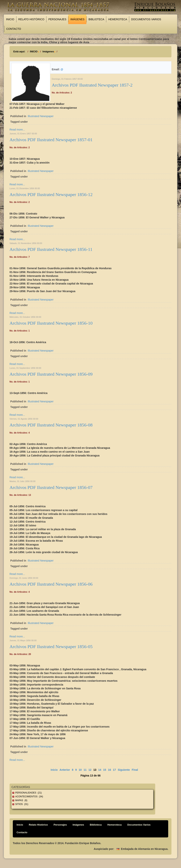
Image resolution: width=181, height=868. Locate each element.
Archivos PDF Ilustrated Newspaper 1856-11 (51, 249)
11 (85, 770)
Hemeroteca (118, 19)
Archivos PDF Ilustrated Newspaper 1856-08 (51, 425)
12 (90, 770)
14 (100, 770)
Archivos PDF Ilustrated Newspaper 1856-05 (51, 647)
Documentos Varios (146, 19)
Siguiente (124, 770)
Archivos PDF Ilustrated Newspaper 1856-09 (51, 374)
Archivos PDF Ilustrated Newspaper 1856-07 (51, 487)
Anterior (65, 770)
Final (135, 770)
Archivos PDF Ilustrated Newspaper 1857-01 (51, 140)
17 (114, 770)
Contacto (14, 29)
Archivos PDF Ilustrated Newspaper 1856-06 (51, 584)
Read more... (17, 130)
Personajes (57, 19)
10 (80, 770)
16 (110, 770)
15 (105, 770)
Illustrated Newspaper (41, 116)
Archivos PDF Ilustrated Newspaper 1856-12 (51, 195)
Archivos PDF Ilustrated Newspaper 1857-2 (92, 85)
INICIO (34, 51)
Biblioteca (96, 19)
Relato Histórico (31, 19)
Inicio (10, 19)
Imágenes (77, 19)
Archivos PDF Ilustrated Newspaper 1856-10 (51, 323)
